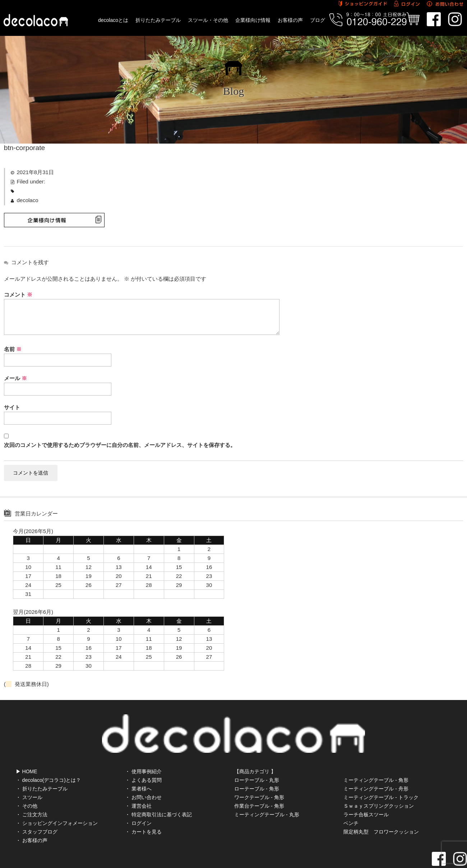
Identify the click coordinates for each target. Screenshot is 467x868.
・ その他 (27, 782)
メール (15, 378)
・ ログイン (138, 799)
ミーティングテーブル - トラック (381, 774)
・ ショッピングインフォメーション (57, 799)
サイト (12, 407)
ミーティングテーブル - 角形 (376, 756)
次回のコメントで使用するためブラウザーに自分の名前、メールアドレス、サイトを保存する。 (120, 445)
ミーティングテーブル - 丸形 (267, 791)
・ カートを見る (143, 808)
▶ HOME (27, 748)
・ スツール (29, 774)
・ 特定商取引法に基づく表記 (158, 791)
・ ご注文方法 (32, 791)
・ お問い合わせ (143, 774)
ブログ (318, 20)
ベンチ (351, 799)
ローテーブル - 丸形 (256, 756)
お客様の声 (290, 20)
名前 (13, 349)
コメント (18, 295)
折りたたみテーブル (158, 20)
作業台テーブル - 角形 (259, 782)
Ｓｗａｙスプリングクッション (379, 782)
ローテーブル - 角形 (256, 765)
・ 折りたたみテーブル (42, 765)
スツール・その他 (208, 20)
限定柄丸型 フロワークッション (381, 808)
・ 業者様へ (138, 765)
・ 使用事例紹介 (143, 748)
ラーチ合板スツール (366, 791)
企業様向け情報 (253, 20)
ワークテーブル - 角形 (259, 774)
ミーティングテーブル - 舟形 (376, 765)
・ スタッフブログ (37, 808)
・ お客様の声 (32, 817)
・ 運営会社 (138, 782)
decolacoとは (113, 20)
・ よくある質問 (143, 756)
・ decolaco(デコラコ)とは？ (48, 756)
